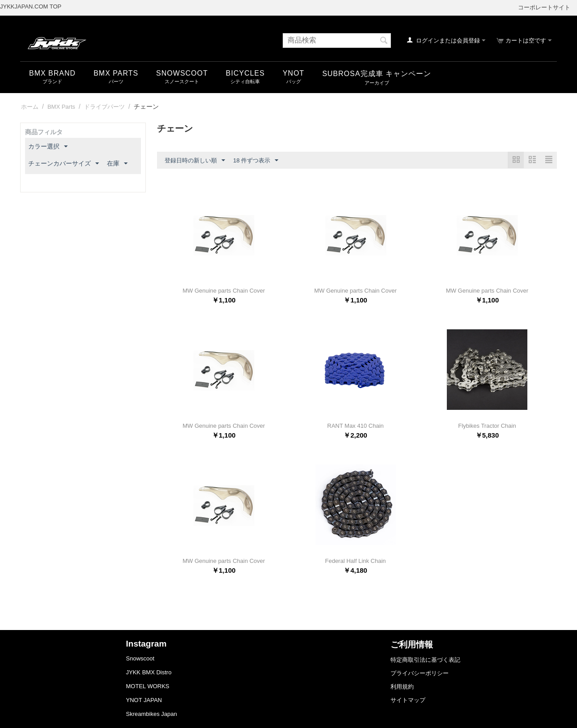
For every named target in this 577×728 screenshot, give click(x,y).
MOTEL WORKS (148, 686)
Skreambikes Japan (152, 714)
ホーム (30, 107)
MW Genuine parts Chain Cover (224, 291)
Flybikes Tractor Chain (487, 426)
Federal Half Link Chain (356, 561)
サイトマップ (408, 700)
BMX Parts (116, 73)
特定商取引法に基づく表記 (425, 660)
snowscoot (182, 73)
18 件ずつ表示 (256, 161)
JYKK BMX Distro (149, 672)
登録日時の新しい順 (195, 161)
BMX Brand (52, 73)
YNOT (293, 73)
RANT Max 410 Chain (356, 426)
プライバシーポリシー (420, 673)
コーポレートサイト (544, 7)
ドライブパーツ (104, 107)
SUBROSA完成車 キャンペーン (377, 74)
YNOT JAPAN (144, 700)
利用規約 (402, 687)
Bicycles (245, 73)
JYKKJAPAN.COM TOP (31, 6)
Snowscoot (140, 658)
